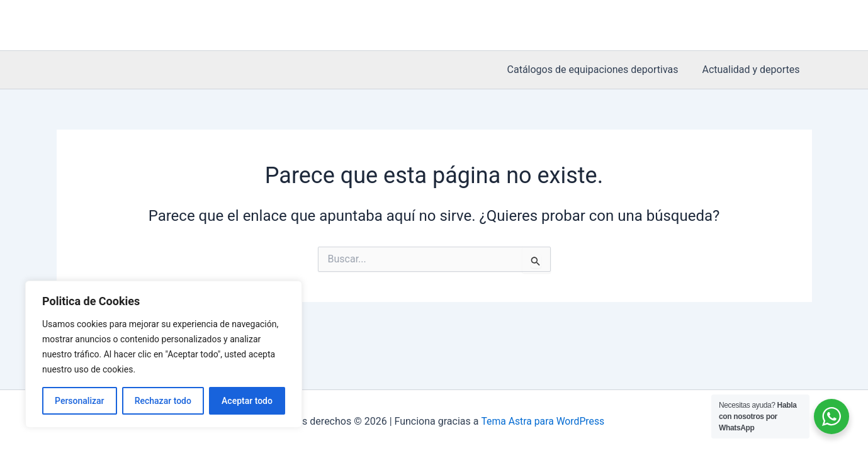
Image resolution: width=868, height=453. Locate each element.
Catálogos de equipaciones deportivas (599, 70)
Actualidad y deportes (752, 70)
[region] (164, 354)
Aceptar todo (247, 401)
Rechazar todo (163, 401)
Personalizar (79, 401)
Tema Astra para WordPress (543, 421)
